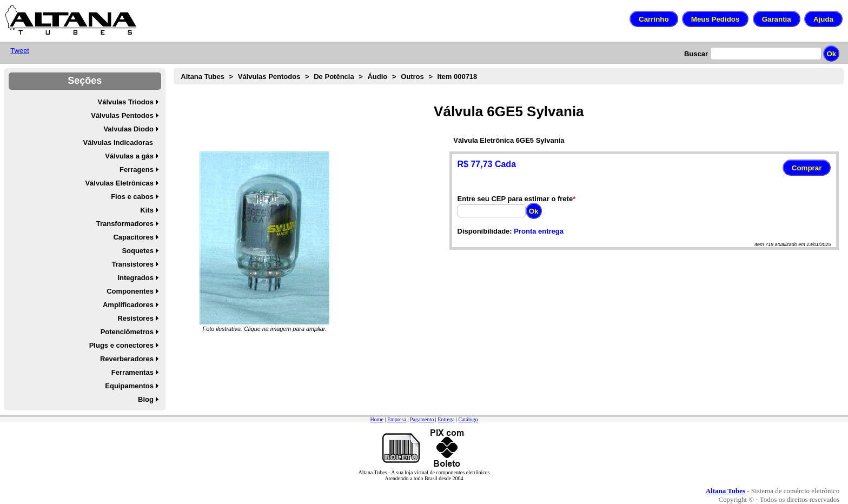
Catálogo (468, 419)
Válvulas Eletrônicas (119, 183)
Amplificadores (128, 305)
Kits (147, 210)
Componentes (130, 291)
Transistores (133, 264)
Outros (412, 77)
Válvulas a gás (129, 156)
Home (376, 419)
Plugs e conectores (121, 345)
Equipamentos (129, 386)
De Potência (334, 77)
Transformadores (125, 224)
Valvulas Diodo (128, 129)
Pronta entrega (539, 231)
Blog (146, 399)
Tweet (20, 51)
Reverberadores (127, 359)
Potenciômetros (127, 332)
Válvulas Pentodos (122, 115)
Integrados (135, 278)
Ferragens (137, 170)
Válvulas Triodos (126, 102)
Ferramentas (132, 372)
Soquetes (138, 251)
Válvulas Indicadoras (118, 142)
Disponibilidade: (485, 231)
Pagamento (422, 419)
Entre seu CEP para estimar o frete (515, 199)
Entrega (446, 419)
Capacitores (133, 237)
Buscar (696, 54)
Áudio (377, 77)
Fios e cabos (132, 197)
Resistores (135, 318)
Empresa (397, 419)
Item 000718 (458, 77)
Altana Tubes (203, 77)
